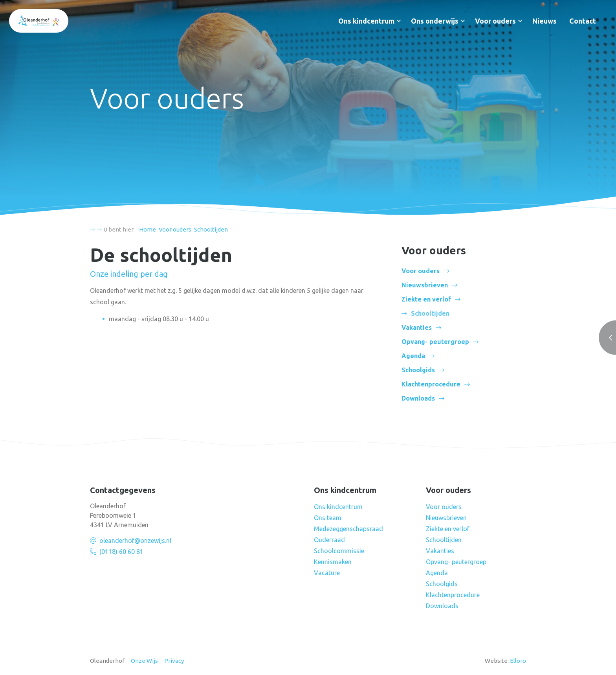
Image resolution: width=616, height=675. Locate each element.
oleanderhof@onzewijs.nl (135, 541)
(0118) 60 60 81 (121, 552)
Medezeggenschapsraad (348, 529)
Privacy (174, 661)
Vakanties (417, 327)
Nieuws (544, 21)
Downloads (418, 398)
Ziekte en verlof (426, 299)
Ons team (328, 518)
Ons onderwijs (435, 21)
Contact (583, 21)
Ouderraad (329, 540)
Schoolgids (418, 370)
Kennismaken (333, 562)
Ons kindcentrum (366, 21)
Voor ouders (495, 21)
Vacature (327, 573)
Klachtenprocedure (431, 384)
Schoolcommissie (339, 551)
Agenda (413, 356)
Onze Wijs (144, 661)
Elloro (518, 661)
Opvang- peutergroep (435, 342)
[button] (399, 21)
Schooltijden (444, 540)
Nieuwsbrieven (425, 285)
